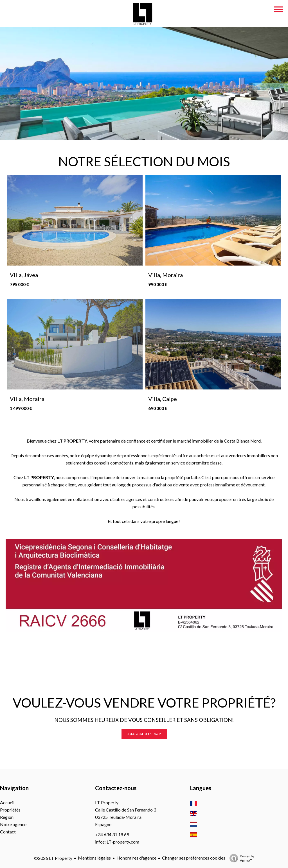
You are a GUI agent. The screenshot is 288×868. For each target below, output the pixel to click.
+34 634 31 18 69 (112, 834)
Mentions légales (94, 858)
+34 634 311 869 (144, 734)
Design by (240, 858)
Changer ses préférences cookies (194, 858)
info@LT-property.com (117, 842)
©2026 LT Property (53, 858)
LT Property (107, 802)
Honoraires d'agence (136, 858)
